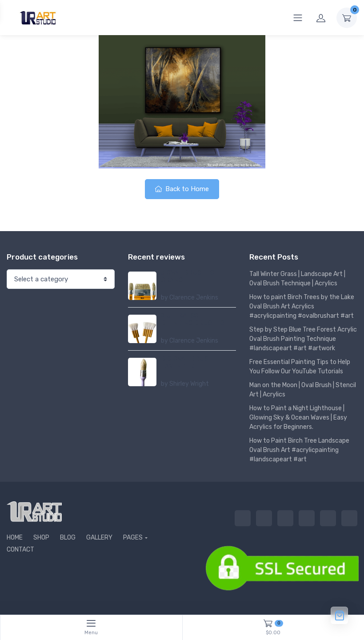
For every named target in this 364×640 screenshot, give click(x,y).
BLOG (68, 538)
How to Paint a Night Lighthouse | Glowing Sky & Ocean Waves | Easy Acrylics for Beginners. (298, 418)
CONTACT (20, 550)
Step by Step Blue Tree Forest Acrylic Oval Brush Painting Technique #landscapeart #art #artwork (303, 339)
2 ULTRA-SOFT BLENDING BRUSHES (192, 320)
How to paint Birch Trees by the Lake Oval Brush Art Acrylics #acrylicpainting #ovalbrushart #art (302, 306)
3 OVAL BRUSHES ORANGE (187, 276)
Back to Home (182, 189)
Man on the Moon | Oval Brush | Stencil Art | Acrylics (303, 390)
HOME (15, 538)
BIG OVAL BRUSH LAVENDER (187, 363)
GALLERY (99, 538)
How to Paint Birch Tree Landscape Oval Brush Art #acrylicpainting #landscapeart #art (299, 450)
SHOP (41, 538)
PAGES (133, 538)
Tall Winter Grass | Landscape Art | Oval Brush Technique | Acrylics (297, 279)
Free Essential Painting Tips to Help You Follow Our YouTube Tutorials (300, 367)
